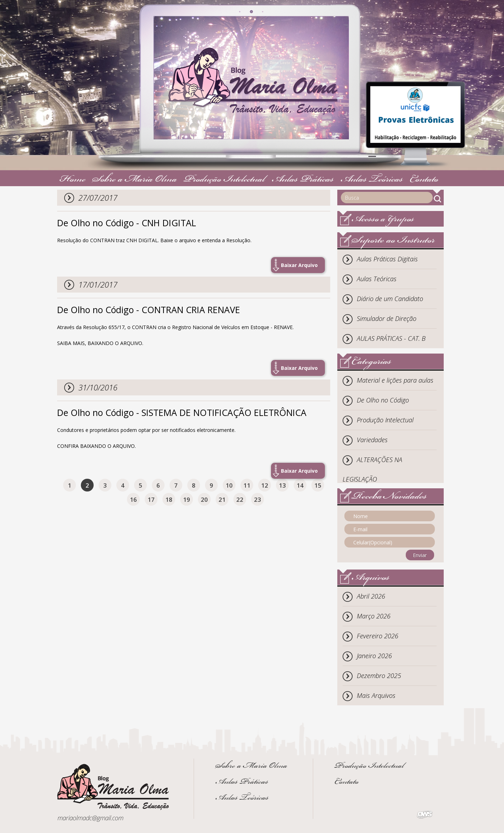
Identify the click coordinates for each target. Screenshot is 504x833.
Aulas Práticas (303, 180)
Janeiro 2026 (374, 656)
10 (229, 485)
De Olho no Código (383, 400)
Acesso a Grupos (383, 220)
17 (151, 499)
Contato (424, 180)
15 (318, 485)
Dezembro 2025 (379, 676)
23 (257, 499)
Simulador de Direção (387, 318)
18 (169, 499)
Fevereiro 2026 (378, 636)
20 (204, 499)
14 (300, 485)
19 (187, 499)
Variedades (372, 440)
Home (73, 180)
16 (133, 499)
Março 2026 (374, 616)
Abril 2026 (371, 596)
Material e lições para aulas (395, 380)
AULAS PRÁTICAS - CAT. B (391, 338)
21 (222, 499)
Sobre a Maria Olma (135, 180)
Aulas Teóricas (372, 180)
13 (282, 485)
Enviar (420, 555)
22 (240, 499)
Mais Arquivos (376, 695)
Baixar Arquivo (299, 265)
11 (247, 485)
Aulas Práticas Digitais (387, 259)
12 (265, 485)
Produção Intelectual (224, 180)
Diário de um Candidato (390, 299)
